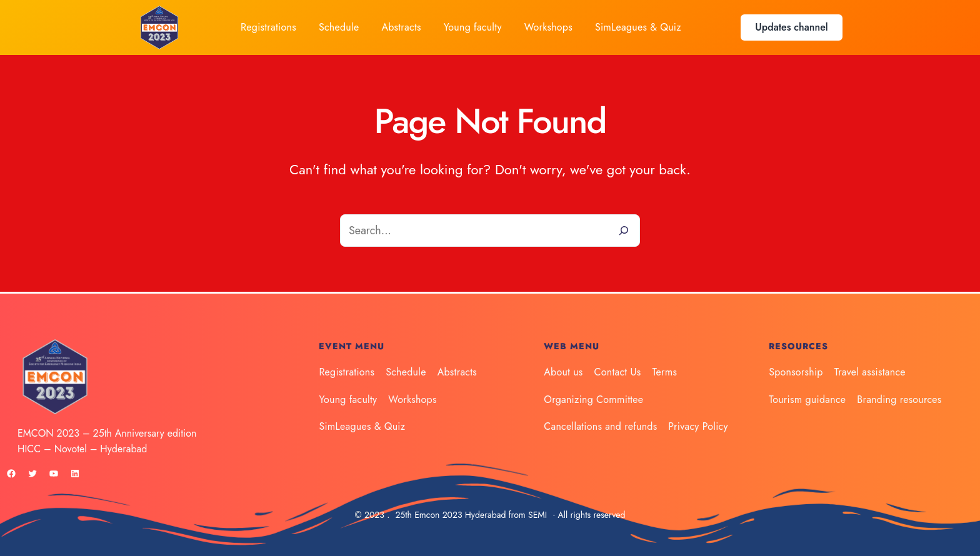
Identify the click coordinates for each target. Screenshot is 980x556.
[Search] (624, 231)
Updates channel (791, 27)
